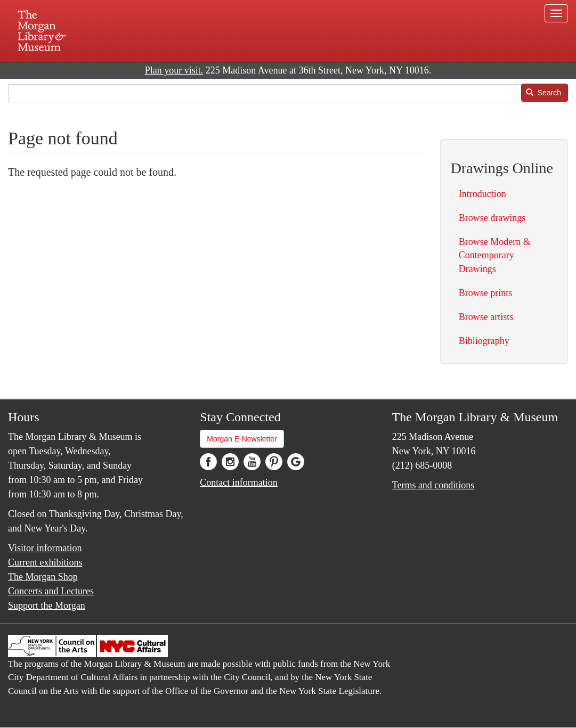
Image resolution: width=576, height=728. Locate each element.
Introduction (482, 194)
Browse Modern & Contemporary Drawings (495, 255)
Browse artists (486, 317)
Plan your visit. (174, 70)
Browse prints (486, 293)
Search (543, 93)
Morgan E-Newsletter (242, 439)
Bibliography (484, 341)
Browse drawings (492, 218)
